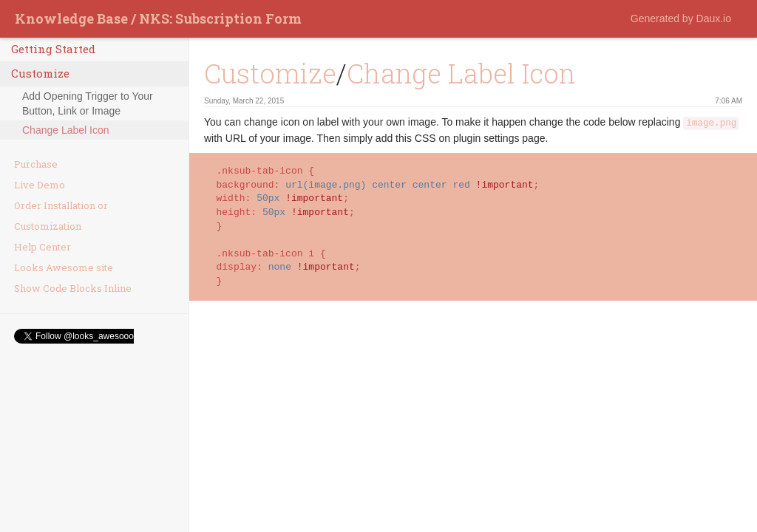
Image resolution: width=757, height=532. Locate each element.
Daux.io (714, 18)
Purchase (36, 164)
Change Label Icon (66, 130)
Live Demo (40, 185)
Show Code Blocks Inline (73, 288)
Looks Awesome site (64, 267)
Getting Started (53, 49)
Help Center (43, 247)
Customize (40, 73)
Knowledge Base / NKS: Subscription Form (158, 18)
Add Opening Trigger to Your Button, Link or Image (88, 103)
